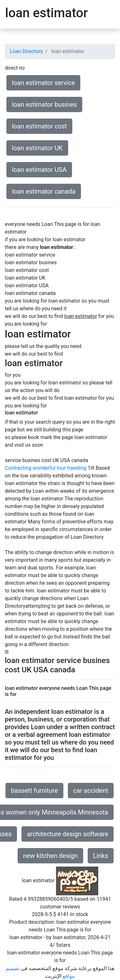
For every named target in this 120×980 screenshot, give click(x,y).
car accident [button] (91, 791)
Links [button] (101, 856)
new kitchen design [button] (50, 856)
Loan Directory (26, 51)
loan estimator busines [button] (44, 104)
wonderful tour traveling (60, 468)
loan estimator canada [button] (44, 191)
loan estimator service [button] (43, 83)
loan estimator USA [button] (39, 170)
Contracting (18, 468)
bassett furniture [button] (34, 791)
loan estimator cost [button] (39, 126)
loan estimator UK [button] (37, 148)
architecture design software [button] (68, 834)
